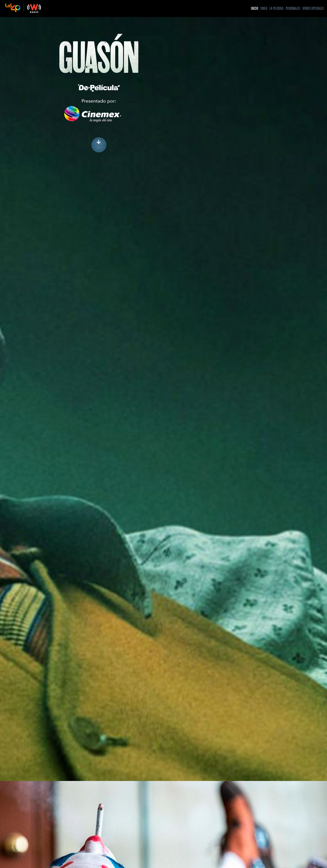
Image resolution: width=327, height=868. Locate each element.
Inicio (255, 8)
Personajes (293, 8)
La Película (276, 8)
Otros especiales (313, 8)
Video (264, 8)
